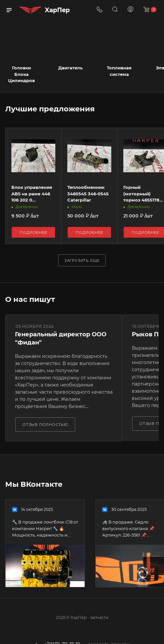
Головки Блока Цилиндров (21, 74)
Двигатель (70, 68)
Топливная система (119, 71)
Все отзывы (157, 300)
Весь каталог (157, 109)
